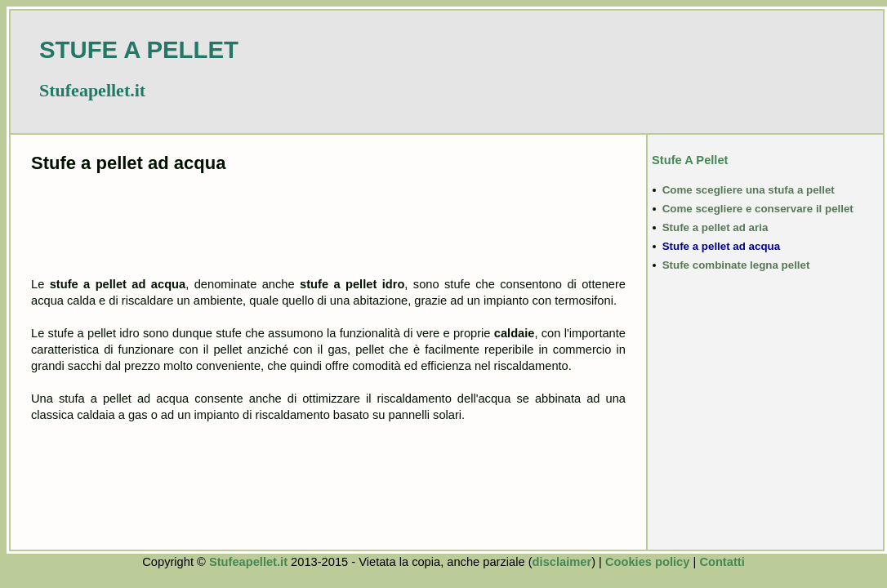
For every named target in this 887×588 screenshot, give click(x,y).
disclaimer (562, 562)
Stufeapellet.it (248, 562)
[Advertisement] (328, 223)
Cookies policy (647, 562)
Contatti (722, 562)
